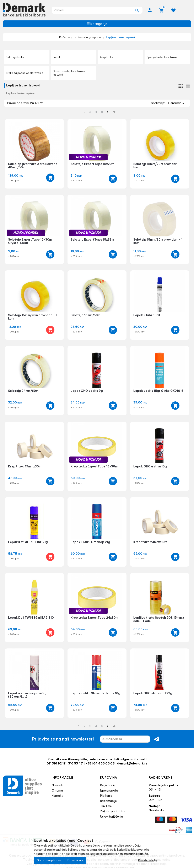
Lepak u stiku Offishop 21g (90, 542)
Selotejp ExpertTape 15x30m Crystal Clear (30, 241)
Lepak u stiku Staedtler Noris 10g (95, 693)
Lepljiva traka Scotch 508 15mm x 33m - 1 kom (159, 619)
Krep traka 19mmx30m (25, 466)
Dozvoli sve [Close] (75, 862)
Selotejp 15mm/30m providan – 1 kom (158, 241)
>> (114, 112)
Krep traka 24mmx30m (150, 542)
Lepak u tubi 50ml (147, 315)
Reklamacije (108, 801)
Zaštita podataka (112, 811)
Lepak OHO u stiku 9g (87, 391)
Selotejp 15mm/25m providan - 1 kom (32, 317)
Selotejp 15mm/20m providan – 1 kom (158, 165)
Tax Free (106, 806)
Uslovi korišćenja (112, 817)
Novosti (57, 785)
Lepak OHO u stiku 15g (150, 466)
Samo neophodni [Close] (49, 862)
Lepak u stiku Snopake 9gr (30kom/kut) (28, 695)
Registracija (108, 785)
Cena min (176, 103)
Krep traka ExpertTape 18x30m (94, 466)
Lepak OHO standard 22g (153, 693)
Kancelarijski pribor (90, 37)
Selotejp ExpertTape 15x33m (92, 240)
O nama (57, 791)
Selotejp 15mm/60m (85, 315)
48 (37, 103)
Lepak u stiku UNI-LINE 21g (28, 542)
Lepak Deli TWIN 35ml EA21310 (31, 618)
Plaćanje (106, 796)
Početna (65, 37)
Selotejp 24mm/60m (23, 391)
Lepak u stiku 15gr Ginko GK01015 (158, 391)
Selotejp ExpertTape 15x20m (92, 164)
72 (41, 103)
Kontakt (57, 796)
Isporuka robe (109, 791)
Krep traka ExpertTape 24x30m (94, 618)
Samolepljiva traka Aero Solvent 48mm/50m (33, 165)
